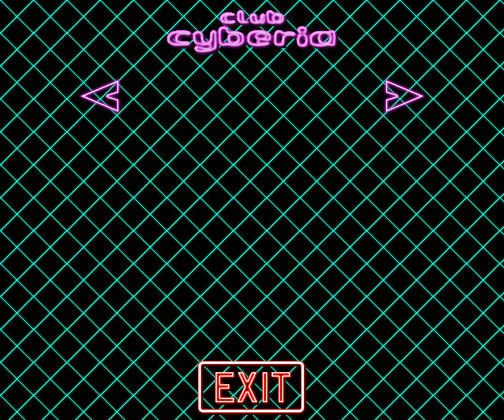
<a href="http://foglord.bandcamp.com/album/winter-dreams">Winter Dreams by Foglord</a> (252, 96)
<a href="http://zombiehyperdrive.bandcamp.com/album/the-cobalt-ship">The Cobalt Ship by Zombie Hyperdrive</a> (329, 96)
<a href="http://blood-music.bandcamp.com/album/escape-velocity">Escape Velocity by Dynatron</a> (176, 96)
